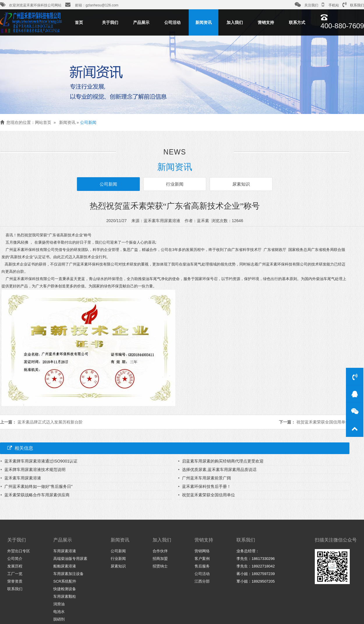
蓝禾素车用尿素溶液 (23, 478)
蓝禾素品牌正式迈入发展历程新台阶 (50, 422)
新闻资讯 (204, 22)
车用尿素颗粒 (65, 596)
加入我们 (235, 22)
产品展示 (141, 22)
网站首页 (43, 122)
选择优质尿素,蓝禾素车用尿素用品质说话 (219, 470)
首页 (79, 22)
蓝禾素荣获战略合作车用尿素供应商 (37, 495)
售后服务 (202, 566)
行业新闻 (175, 184)
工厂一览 (15, 574)
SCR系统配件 (65, 581)
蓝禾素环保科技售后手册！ (206, 486)
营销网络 (202, 551)
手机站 (330, 5)
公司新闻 (88, 122)
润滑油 (59, 604)
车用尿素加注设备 (68, 574)
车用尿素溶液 (65, 551)
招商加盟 (160, 559)
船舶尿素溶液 (65, 566)
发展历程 (15, 566)
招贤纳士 (160, 566)
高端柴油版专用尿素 (70, 559)
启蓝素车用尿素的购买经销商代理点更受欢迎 (223, 461)
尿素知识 (240, 184)
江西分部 (202, 581)
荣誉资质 (15, 581)
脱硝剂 (59, 619)
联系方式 (297, 22)
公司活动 (172, 22)
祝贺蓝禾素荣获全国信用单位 (323, 422)
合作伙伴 (160, 551)
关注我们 (306, 5)
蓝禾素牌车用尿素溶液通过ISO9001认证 (41, 461)
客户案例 (202, 559)
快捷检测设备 (65, 589)
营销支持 (266, 22)
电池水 (59, 612)
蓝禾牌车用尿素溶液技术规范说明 (35, 470)
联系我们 (353, 5)
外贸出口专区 (19, 551)
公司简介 (15, 559)
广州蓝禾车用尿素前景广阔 (206, 478)
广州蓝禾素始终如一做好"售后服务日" (38, 486)
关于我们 (110, 22)
